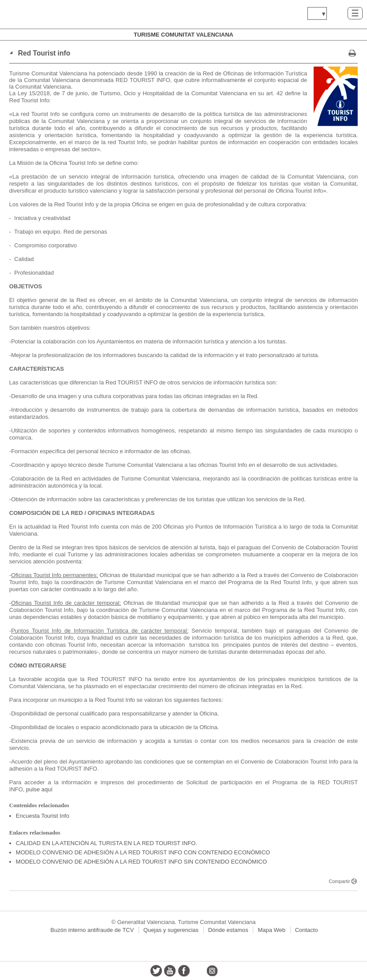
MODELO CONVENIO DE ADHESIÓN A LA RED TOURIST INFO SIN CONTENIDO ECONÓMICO (141, 862)
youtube (170, 971)
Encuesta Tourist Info (43, 816)
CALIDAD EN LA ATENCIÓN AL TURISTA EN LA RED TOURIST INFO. (107, 843)
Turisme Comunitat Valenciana (183, 35)
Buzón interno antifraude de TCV (92, 930)
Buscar (337, 13)
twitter (156, 971)
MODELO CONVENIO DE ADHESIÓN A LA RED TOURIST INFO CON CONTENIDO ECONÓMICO (143, 852)
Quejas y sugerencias (171, 930)
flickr (198, 971)
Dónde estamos (228, 930)
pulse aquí (39, 789)
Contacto (307, 930)
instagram (212, 971)
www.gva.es (60, 14)
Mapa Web (272, 930)
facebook (184, 971)
